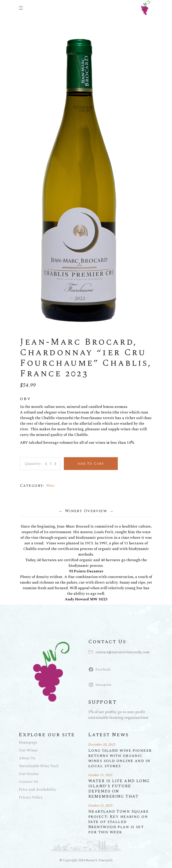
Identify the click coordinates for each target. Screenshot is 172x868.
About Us (27, 758)
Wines (50, 486)
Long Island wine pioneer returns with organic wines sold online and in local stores (120, 758)
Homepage (28, 742)
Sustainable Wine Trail (39, 766)
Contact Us (29, 782)
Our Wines (28, 750)
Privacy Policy (31, 797)
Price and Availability (38, 790)
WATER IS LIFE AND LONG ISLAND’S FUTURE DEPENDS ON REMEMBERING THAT (119, 789)
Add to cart (91, 464)
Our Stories (29, 774)
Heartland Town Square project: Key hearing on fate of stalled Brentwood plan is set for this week (118, 822)
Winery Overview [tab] (86, 511)
